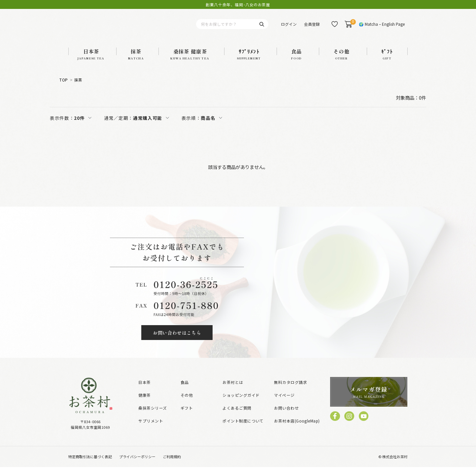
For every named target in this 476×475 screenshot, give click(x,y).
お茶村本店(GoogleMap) (297, 429)
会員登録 (312, 28)
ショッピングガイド (241, 403)
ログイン (289, 28)
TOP (64, 88)
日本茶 (144, 390)
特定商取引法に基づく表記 (90, 464)
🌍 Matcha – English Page (382, 28)
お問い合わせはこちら (177, 340)
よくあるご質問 (237, 416)
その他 (187, 403)
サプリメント (151, 429)
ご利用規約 (172, 464)
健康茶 (144, 403)
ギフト (187, 416)
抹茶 (78, 88)
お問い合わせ (286, 416)
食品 (185, 390)
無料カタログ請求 (290, 390)
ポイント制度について (243, 429)
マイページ (284, 403)
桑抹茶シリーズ (153, 416)
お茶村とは (233, 390)
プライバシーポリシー (137, 464)
